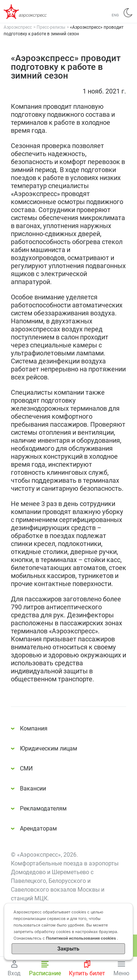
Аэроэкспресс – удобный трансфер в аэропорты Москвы (33, 12)
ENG (115, 15)
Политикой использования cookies (82, 938)
